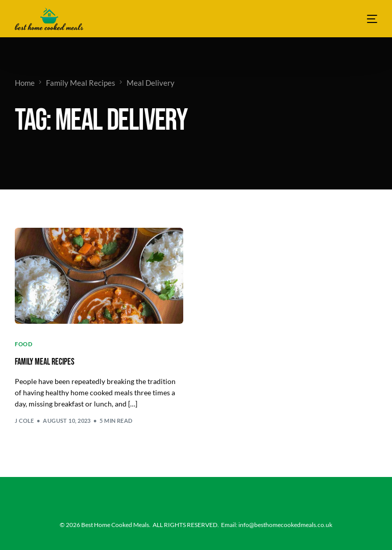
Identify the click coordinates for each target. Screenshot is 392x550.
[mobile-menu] (366, 19)
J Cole (24, 421)
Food (23, 344)
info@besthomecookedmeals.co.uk (285, 525)
